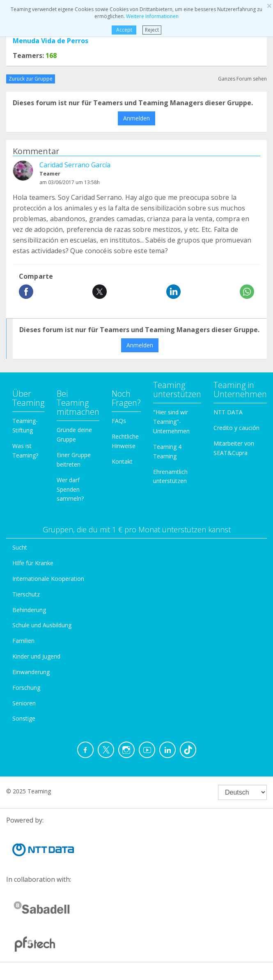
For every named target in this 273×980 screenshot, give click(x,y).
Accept (124, 30)
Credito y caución (236, 428)
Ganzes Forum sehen (242, 79)
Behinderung (29, 610)
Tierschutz (26, 594)
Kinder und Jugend (36, 656)
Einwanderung (31, 672)
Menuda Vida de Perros (50, 41)
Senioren (24, 703)
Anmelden (136, 118)
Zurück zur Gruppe (31, 79)
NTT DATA (228, 412)
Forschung (26, 688)
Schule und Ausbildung (42, 625)
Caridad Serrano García (75, 165)
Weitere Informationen (152, 16)
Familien (23, 641)
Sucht (20, 547)
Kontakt (122, 461)
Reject (152, 30)
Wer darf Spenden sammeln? (70, 489)
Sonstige (24, 718)
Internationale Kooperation (48, 579)
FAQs (119, 421)
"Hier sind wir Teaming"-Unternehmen (171, 422)
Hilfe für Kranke (33, 563)
